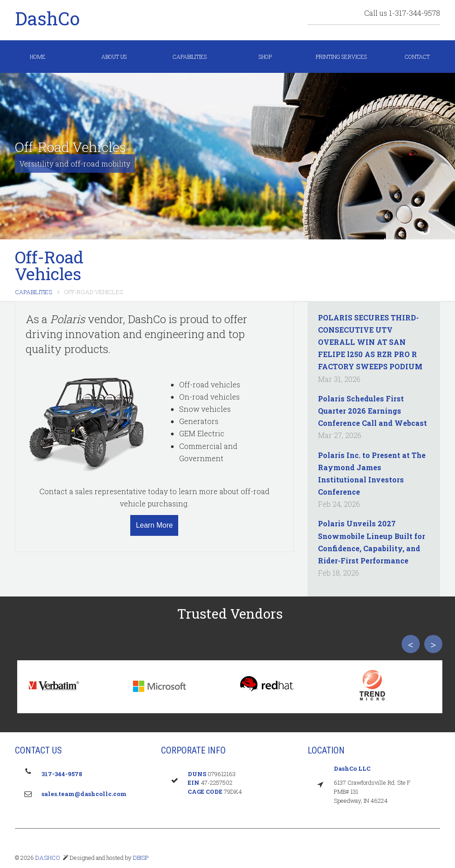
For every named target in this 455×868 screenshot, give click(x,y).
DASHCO (48, 858)
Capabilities (190, 57)
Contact (417, 57)
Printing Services (341, 57)
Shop (265, 57)
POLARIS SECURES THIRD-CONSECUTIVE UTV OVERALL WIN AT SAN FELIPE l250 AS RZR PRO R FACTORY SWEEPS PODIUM (370, 342)
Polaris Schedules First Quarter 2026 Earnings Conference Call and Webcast (372, 411)
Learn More (154, 525)
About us (114, 57)
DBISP (140, 858)
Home (38, 57)
